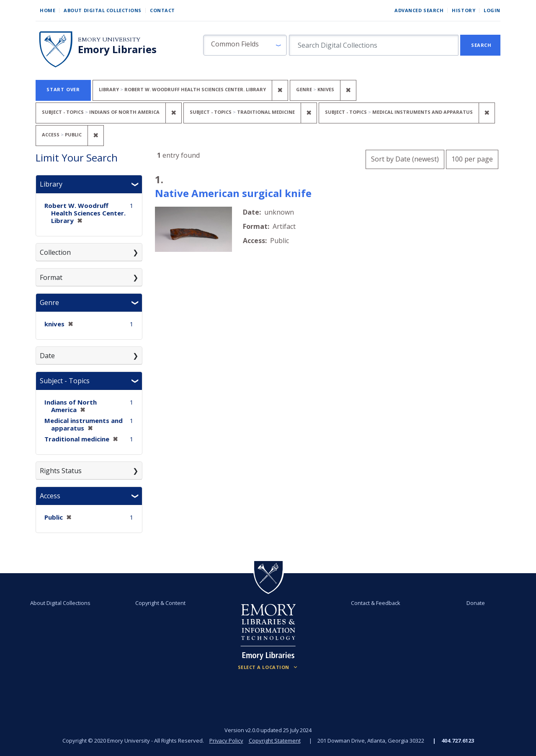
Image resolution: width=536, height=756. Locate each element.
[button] (245, 45)
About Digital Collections (103, 10)
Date (47, 356)
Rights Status (61, 471)
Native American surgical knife (233, 193)
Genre (49, 302)
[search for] (374, 45)
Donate (476, 603)
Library (51, 184)
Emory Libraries (117, 49)
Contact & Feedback (376, 603)
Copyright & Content (160, 603)
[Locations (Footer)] (268, 667)
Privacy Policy (226, 741)
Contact (162, 10)
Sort (405, 159)
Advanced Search (419, 10)
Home (48, 10)
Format (51, 277)
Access (50, 496)
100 (472, 158)
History (464, 10)
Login (492, 10)
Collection (55, 252)
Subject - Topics (65, 381)
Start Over (63, 89)
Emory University (109, 40)
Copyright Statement (275, 741)
